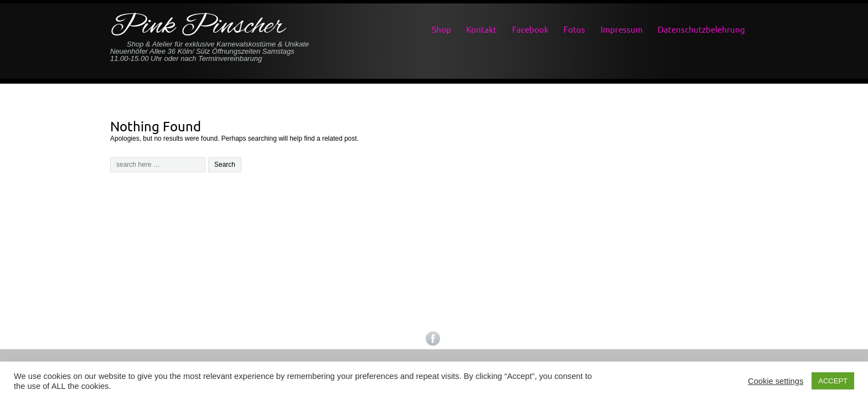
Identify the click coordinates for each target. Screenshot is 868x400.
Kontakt (481, 30)
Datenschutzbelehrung (701, 30)
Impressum (622, 30)
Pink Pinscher (198, 27)
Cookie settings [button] (776, 381)
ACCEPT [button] (833, 381)
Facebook (530, 30)
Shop (441, 30)
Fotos (574, 30)
